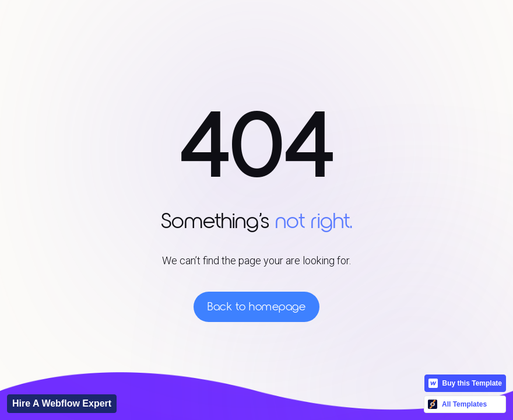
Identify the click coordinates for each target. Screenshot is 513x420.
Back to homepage (256, 307)
